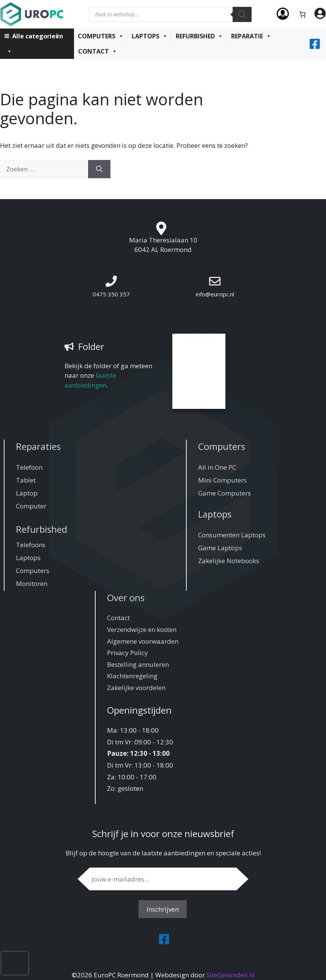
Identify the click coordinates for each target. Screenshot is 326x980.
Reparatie (251, 36)
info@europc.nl (215, 294)
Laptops (150, 36)
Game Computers (224, 493)
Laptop (27, 493)
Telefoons (31, 545)
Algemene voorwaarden (143, 641)
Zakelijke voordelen (136, 688)
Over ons (126, 598)
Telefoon (29, 467)
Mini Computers (222, 480)
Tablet (26, 480)
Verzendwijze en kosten (142, 629)
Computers (101, 36)
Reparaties (38, 446)
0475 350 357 (111, 294)
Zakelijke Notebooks (229, 561)
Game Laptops (220, 548)
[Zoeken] (242, 14)
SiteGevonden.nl (231, 975)
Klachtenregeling (132, 676)
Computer (31, 506)
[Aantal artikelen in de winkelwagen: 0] (303, 14)
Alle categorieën (35, 38)
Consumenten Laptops (232, 535)
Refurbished (199, 36)
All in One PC (217, 467)
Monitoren (32, 583)
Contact (98, 51)
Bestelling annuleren (138, 664)
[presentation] (15, 963)
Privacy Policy (128, 653)
